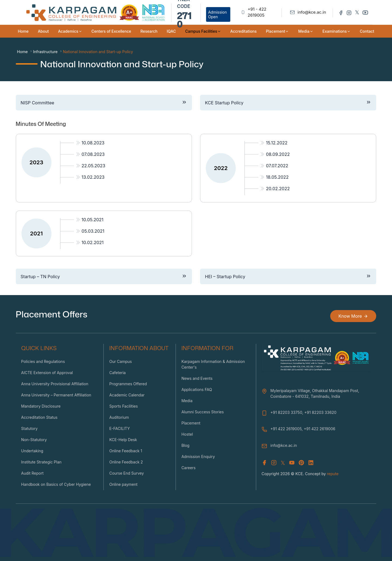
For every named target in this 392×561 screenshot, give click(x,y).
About (43, 31)
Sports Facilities (123, 406)
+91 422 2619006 (320, 429)
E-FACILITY (120, 428)
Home (23, 31)
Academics (70, 31)
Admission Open (217, 14)
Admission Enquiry (198, 457)
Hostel (187, 434)
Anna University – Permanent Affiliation (56, 395)
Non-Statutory (34, 440)
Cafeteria (117, 373)
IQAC (171, 31)
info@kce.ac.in (284, 445)
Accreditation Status (39, 417)
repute (333, 474)
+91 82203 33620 (320, 412)
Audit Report (32, 473)
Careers (188, 468)
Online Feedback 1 (126, 451)
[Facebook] (341, 12)
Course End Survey (126, 473)
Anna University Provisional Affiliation (55, 384)
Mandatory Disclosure (41, 406)
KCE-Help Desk (123, 440)
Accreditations (244, 31)
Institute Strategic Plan (41, 462)
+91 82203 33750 (286, 412)
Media (306, 31)
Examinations (337, 31)
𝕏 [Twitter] (357, 12)
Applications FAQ (197, 389)
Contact (367, 31)
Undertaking (32, 451)
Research (149, 31)
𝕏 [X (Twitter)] (283, 463)
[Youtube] (365, 12)
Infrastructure (45, 52)
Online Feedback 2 (126, 462)
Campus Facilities (203, 31)
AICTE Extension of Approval (47, 373)
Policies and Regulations (43, 361)
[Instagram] (349, 12)
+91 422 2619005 (286, 429)
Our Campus (120, 361)
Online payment (123, 484)
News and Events (197, 378)
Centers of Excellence (111, 31)
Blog (185, 445)
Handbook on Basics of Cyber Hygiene (56, 484)
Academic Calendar (127, 395)
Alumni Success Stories (203, 412)
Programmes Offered (128, 384)
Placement (278, 31)
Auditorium (119, 417)
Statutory (30, 428)
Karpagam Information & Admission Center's (213, 364)
